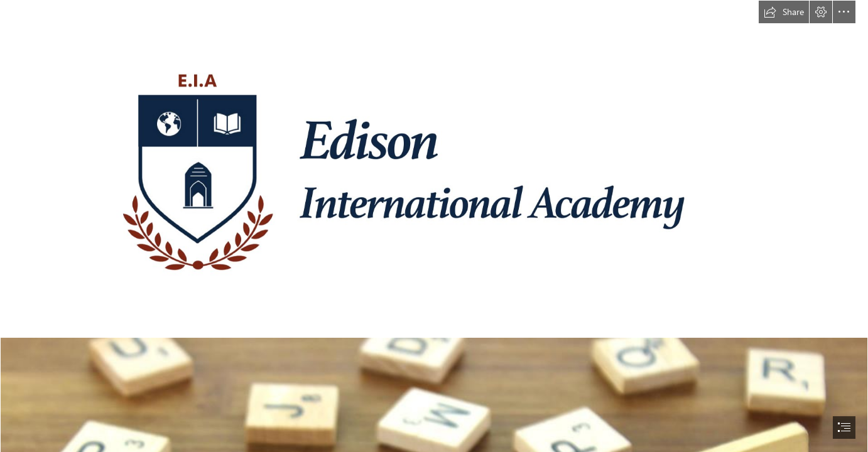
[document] (434, 226)
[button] (784, 12)
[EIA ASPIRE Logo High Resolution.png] (434, 169)
